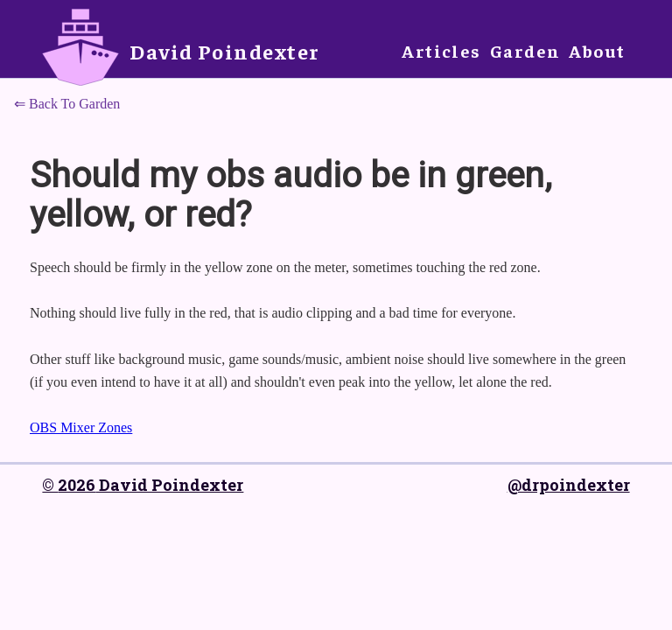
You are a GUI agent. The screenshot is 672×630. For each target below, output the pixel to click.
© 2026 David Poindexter (143, 485)
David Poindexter (224, 51)
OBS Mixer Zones (81, 427)
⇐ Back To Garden (67, 104)
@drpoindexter (569, 485)
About (597, 50)
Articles (441, 50)
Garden (525, 50)
